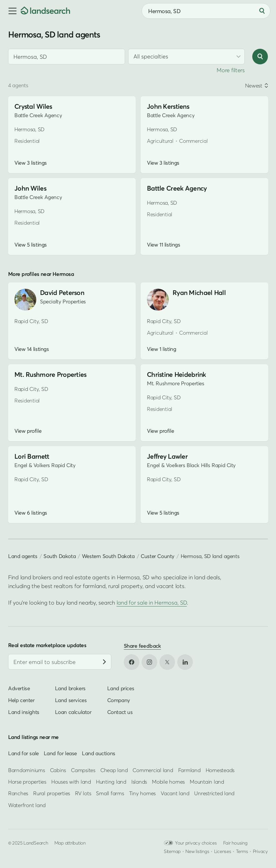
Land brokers (70, 688)
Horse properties (27, 782)
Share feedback (142, 646)
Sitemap (172, 851)
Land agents (23, 556)
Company (119, 700)
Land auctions (99, 753)
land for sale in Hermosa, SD (152, 603)
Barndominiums (27, 770)
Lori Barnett (32, 456)
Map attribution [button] (70, 843)
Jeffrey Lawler (167, 456)
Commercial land (153, 770)
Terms (242, 851)
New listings (197, 851)
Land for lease (60, 753)
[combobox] (206, 11)
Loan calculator (73, 712)
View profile (28, 431)
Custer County (158, 556)
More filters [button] (231, 70)
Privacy (260, 851)
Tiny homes (142, 793)
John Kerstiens (168, 106)
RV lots (83, 793)
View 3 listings (31, 163)
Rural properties (52, 793)
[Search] (262, 11)
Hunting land (111, 782)
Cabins (58, 770)
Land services (71, 700)
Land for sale (23, 753)
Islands (139, 782)
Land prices (121, 688)
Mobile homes (168, 782)
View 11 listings (163, 245)
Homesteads (220, 770)
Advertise (19, 688)
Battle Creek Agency (177, 188)
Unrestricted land (214, 793)
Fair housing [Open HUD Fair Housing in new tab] (235, 843)
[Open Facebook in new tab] (132, 662)
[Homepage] (45, 11)
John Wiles (30, 188)
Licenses (223, 851)
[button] (10, 11)
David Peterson (62, 293)
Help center (21, 700)
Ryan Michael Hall (199, 293)
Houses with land (71, 782)
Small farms (110, 793)
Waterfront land (27, 805)
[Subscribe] (104, 662)
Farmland (189, 770)
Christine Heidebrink (176, 374)
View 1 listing (161, 349)
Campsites (83, 770)
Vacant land (175, 793)
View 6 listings (31, 513)
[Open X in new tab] (167, 662)
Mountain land (207, 782)
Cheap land (114, 770)
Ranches (18, 793)
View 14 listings (32, 349)
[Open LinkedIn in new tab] (185, 662)
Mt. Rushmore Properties (50, 374)
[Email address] (60, 662)
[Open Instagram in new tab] (149, 662)
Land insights (24, 712)
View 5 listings (31, 245)
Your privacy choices (190, 843)
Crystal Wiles (33, 106)
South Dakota (60, 556)
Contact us (120, 712)
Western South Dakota (108, 556)
